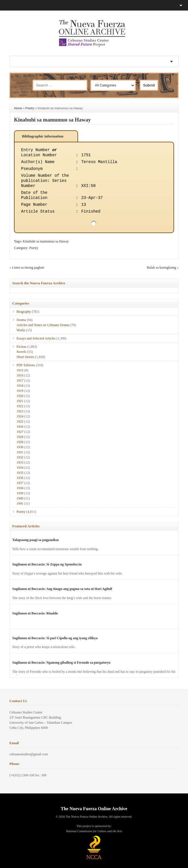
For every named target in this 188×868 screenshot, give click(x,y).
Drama (21, 320)
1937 (20, 483)
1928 (20, 437)
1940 (20, 498)
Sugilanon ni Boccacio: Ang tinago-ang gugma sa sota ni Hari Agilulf (62, 589)
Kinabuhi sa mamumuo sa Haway (52, 120)
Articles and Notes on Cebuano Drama (43, 325)
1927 (20, 432)
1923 (20, 411)
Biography (24, 312)
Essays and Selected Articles (36, 338)
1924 (20, 416)
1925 (20, 421)
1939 (20, 493)
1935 (20, 473)
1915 (20, 370)
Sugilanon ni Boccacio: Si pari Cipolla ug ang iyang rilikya (55, 638)
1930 (20, 447)
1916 (20, 375)
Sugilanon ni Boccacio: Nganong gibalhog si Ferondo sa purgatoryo (61, 663)
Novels (21, 352)
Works (21, 330)
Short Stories (25, 357)
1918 (20, 386)
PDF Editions (26, 365)
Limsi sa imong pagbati (28, 268)
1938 (20, 488)
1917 (20, 380)
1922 (20, 406)
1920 (20, 396)
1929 (20, 442)
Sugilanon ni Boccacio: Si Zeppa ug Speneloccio (47, 564)
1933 (20, 462)
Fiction (21, 347)
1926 (20, 427)
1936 (20, 478)
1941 (20, 503)
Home (18, 108)
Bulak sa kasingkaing (161, 268)
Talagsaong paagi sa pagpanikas (36, 540)
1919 (20, 391)
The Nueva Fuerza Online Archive (94, 809)
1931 (20, 452)
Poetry (30, 108)
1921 (20, 401)
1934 (20, 468)
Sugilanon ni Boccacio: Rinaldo (35, 613)
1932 (20, 457)
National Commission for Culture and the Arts (94, 831)
